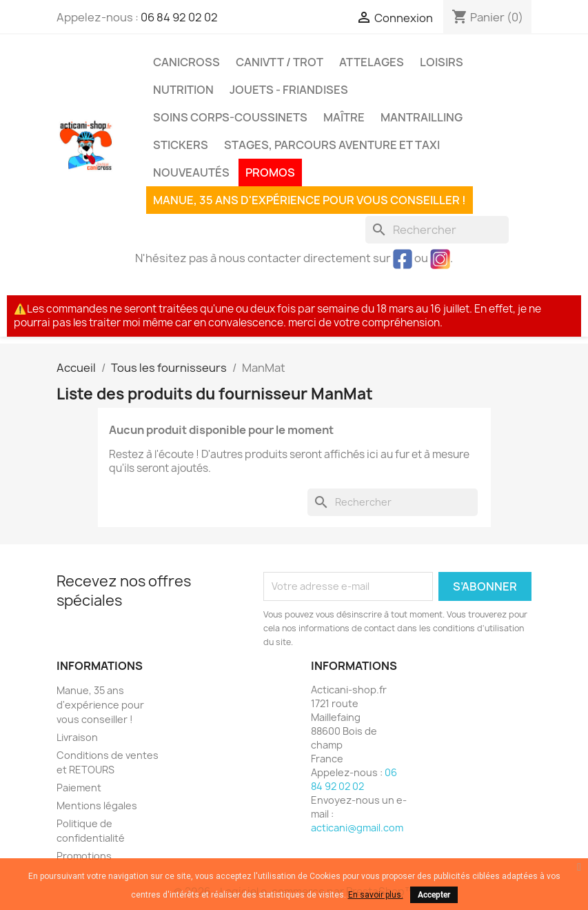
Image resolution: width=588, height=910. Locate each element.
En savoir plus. (376, 895)
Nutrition (183, 90)
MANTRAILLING (422, 117)
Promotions (84, 856)
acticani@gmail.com (357, 828)
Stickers (181, 145)
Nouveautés (191, 172)
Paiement (79, 788)
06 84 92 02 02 (179, 17)
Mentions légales (97, 805)
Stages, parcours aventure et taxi (332, 145)
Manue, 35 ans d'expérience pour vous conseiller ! (310, 200)
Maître (344, 117)
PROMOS (270, 172)
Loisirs (442, 62)
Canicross (186, 62)
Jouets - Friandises (289, 90)
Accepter (434, 895)
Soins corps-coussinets (230, 117)
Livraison (77, 737)
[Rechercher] (437, 230)
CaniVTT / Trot (280, 62)
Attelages (372, 62)
